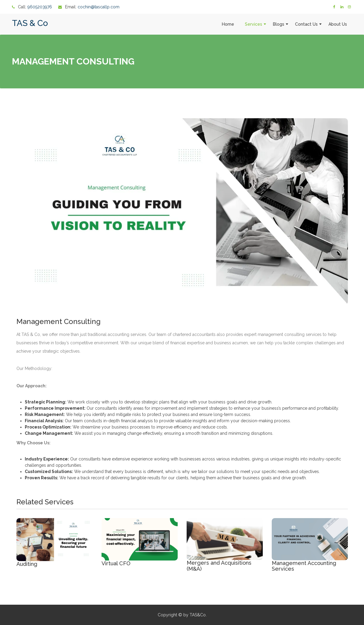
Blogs (279, 24)
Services (254, 24)
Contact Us (306, 24)
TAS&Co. (198, 615)
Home (228, 24)
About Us (338, 24)
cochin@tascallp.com (99, 7)
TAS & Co (30, 23)
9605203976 (40, 7)
